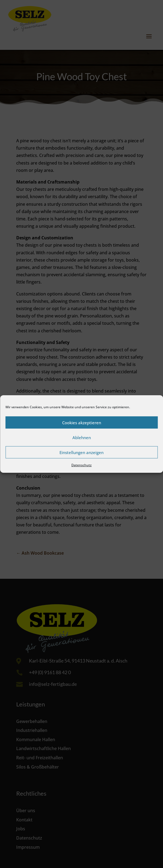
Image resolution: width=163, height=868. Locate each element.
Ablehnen (82, 437)
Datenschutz (81, 465)
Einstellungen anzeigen (81, 452)
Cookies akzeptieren (82, 422)
